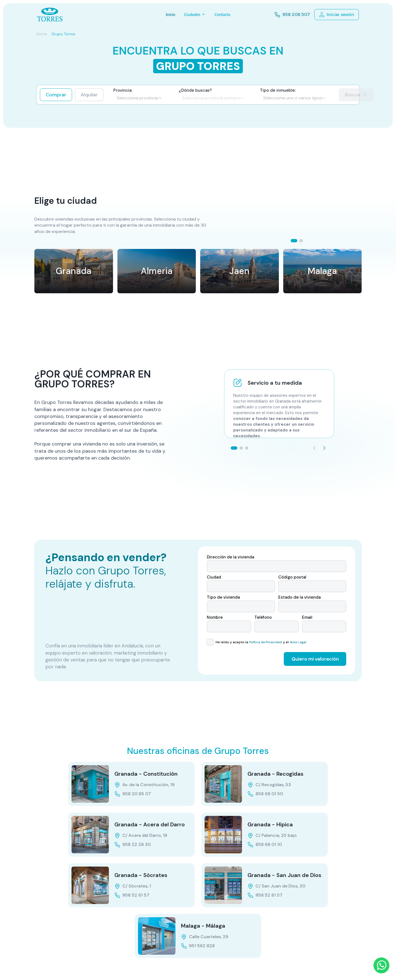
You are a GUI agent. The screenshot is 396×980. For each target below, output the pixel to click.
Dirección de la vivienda (230, 557)
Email (307, 617)
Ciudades (195, 14)
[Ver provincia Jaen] (240, 271)
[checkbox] (210, 642)
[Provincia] (139, 98)
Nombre (215, 617)
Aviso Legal (298, 642)
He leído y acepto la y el (260, 642)
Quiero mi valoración (315, 659)
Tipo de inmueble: (278, 90)
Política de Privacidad (266, 642)
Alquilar (89, 95)
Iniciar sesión (337, 14)
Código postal (292, 577)
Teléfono (263, 617)
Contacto (222, 14)
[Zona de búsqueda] (213, 98)
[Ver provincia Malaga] (323, 271)
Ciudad (214, 577)
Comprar (56, 95)
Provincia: (123, 90)
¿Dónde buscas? (195, 90)
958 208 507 (292, 15)
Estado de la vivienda (299, 597)
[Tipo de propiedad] (294, 98)
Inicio (170, 14)
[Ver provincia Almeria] (157, 271)
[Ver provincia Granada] (74, 271)
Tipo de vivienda (223, 597)
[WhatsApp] (381, 965)
